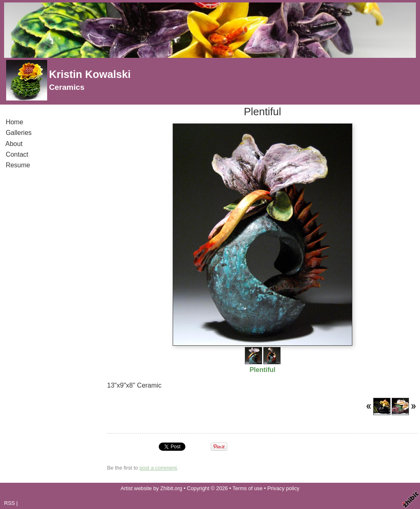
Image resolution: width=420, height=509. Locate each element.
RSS (9, 503)
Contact (17, 154)
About (14, 144)
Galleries (19, 133)
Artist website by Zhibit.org (151, 488)
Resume (18, 165)
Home (14, 122)
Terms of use (248, 488)
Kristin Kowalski (90, 74)
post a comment (158, 468)
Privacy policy (283, 488)
